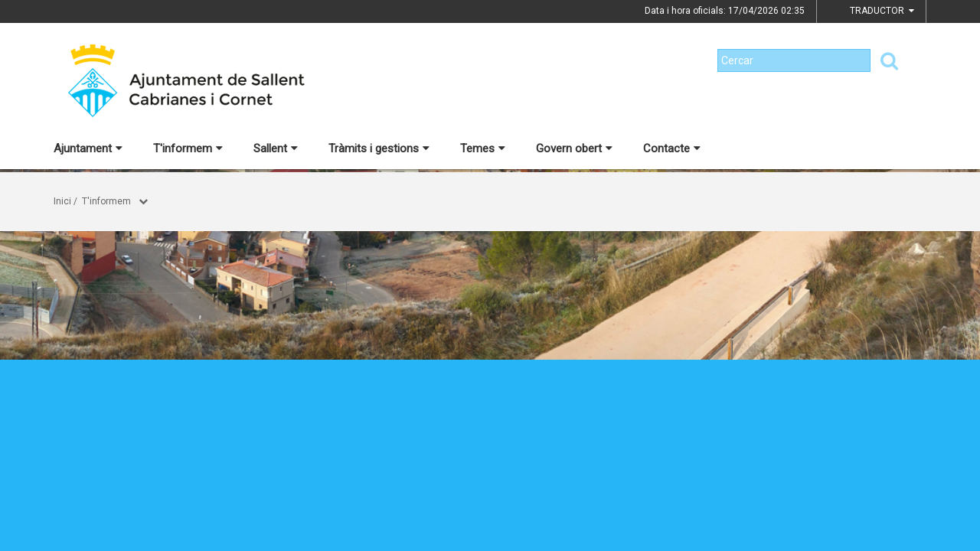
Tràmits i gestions (379, 148)
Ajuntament (88, 148)
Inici (62, 201)
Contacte (672, 148)
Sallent (276, 148)
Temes (483, 148)
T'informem (188, 148)
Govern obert (574, 148)
